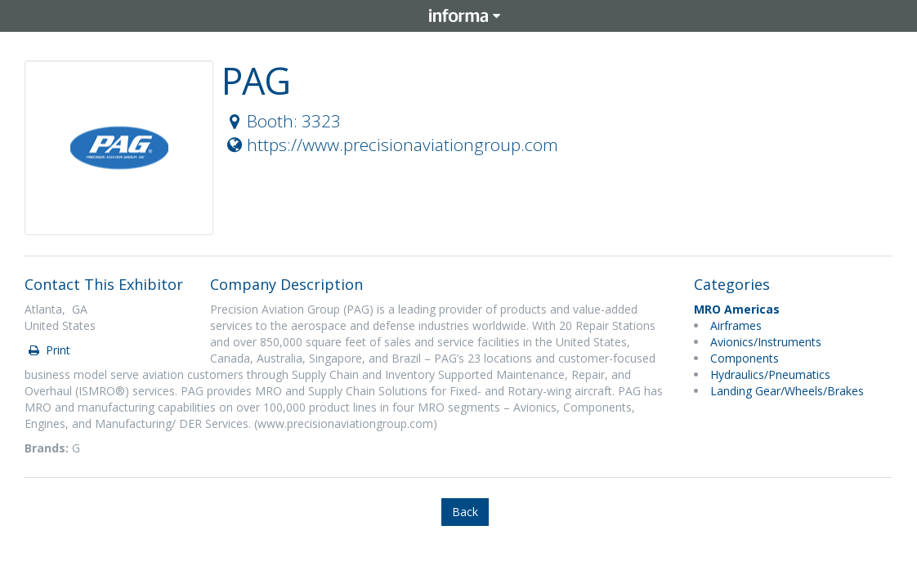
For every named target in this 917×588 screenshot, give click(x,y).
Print (48, 350)
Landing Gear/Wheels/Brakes (787, 391)
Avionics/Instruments (766, 342)
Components (745, 358)
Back (465, 512)
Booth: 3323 (282, 121)
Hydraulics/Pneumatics (770, 374)
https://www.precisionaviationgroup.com (391, 145)
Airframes (736, 325)
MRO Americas (737, 309)
